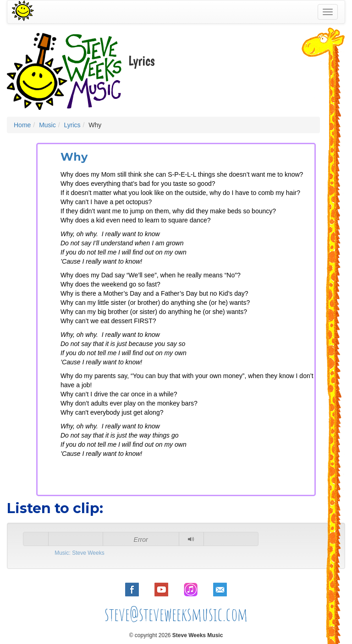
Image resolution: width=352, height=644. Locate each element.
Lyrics (72, 125)
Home (22, 125)
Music (47, 125)
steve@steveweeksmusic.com (176, 614)
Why (74, 157)
